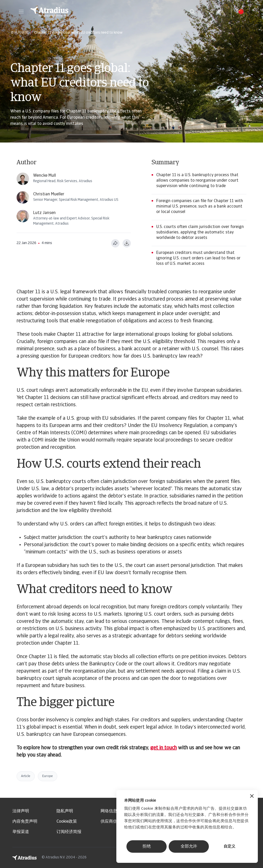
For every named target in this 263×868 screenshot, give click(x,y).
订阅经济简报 (69, 832)
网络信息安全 (113, 811)
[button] (21, 12)
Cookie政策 (67, 822)
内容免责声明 (25, 822)
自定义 (229, 847)
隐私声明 (65, 811)
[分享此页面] (115, 243)
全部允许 (189, 846)
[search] (192, 12)
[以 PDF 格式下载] (127, 243)
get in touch (164, 748)
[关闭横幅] (252, 797)
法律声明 (21, 811)
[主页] (104, 12)
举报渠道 (21, 832)
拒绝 (147, 846)
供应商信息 (111, 822)
